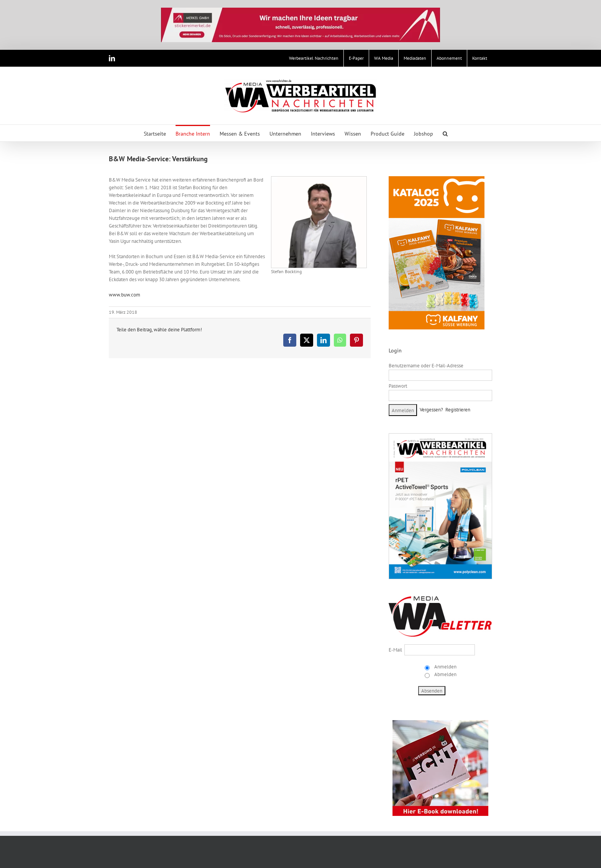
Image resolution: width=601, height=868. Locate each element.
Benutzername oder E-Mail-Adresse (426, 366)
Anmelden (445, 667)
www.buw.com (125, 295)
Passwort (398, 386)
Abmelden (445, 674)
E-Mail (395, 650)
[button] (445, 133)
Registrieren (458, 410)
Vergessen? (431, 410)
